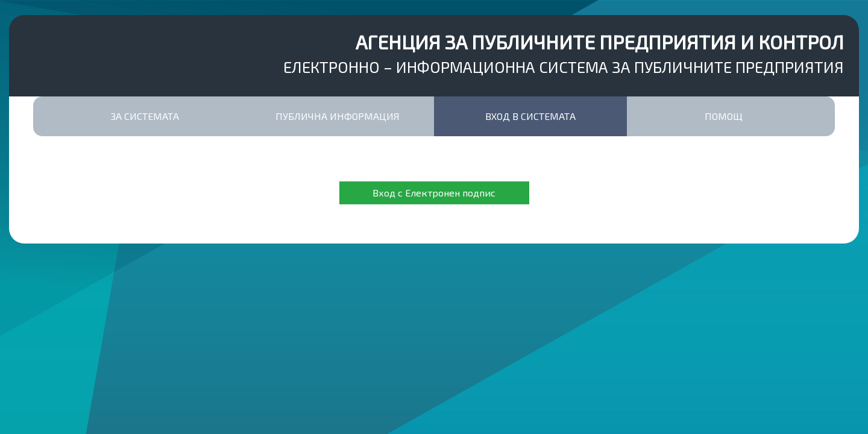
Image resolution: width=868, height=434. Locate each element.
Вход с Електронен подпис (434, 193)
